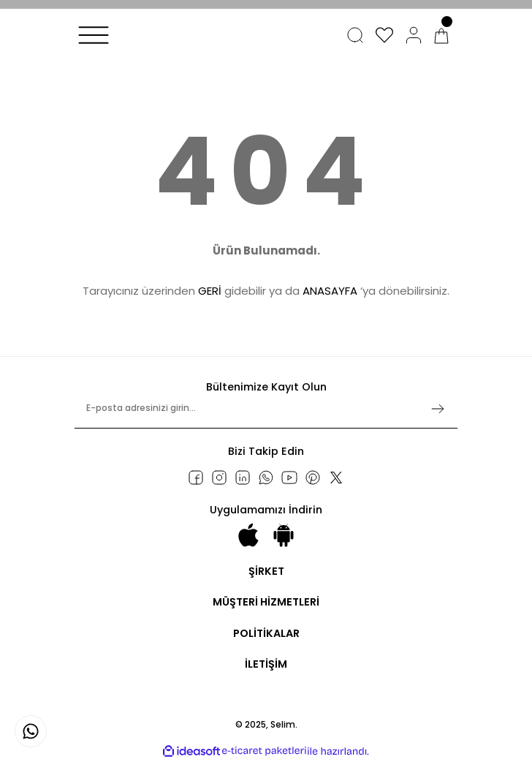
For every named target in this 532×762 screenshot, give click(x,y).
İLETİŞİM (266, 664)
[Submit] (438, 409)
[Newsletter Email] (266, 415)
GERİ (210, 291)
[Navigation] (94, 35)
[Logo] (131, 49)
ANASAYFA (330, 291)
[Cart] (441, 35)
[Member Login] (414, 35)
